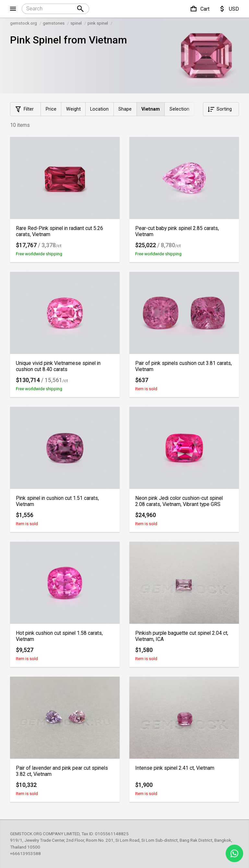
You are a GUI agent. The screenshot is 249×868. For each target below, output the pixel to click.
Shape (125, 109)
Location (99, 109)
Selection (179, 109)
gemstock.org (24, 23)
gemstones (54, 23)
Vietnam (151, 109)
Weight (73, 109)
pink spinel (98, 23)
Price (51, 109)
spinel (76, 23)
